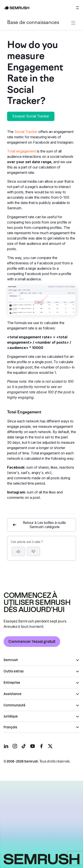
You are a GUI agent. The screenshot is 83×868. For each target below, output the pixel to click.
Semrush (11, 660)
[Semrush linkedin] (6, 746)
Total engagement (22, 151)
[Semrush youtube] (33, 746)
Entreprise (12, 683)
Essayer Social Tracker (31, 116)
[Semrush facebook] (41, 746)
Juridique (11, 716)
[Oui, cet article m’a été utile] (18, 551)
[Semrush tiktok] (24, 746)
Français (10, 727)
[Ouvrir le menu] (77, 8)
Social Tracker (26, 132)
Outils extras (14, 671)
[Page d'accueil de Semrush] (16, 8)
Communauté (14, 705)
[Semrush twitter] (50, 746)
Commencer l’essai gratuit (32, 642)
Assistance (13, 694)
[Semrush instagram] (15, 746)
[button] (33, 551)
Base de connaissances (33, 23)
